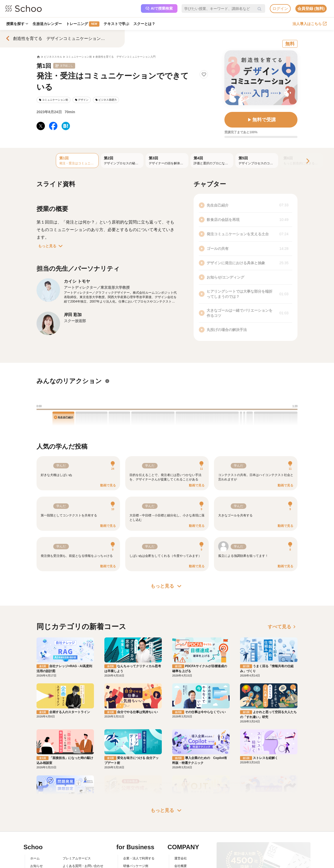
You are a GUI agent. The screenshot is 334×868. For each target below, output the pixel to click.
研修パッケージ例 (136, 812)
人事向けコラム (134, 819)
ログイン (280, 8)
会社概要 (181, 812)
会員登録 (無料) (311, 8)
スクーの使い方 (41, 827)
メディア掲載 (184, 834)
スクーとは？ (146, 24)
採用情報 (181, 819)
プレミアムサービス (77, 804)
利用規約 (69, 819)
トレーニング (84, 24)
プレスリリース (185, 827)
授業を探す (17, 24)
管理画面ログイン (136, 827)
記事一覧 (37, 842)
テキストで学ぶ (118, 24)
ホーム (35, 804)
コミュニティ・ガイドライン (83, 827)
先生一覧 (37, 834)
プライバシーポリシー (78, 834)
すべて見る (283, 627)
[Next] (307, 161)
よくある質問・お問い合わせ (83, 812)
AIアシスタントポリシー (80, 842)
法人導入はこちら (310, 24)
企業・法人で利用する (139, 804)
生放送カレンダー (48, 24)
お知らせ (37, 812)
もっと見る (51, 246)
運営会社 (181, 804)
